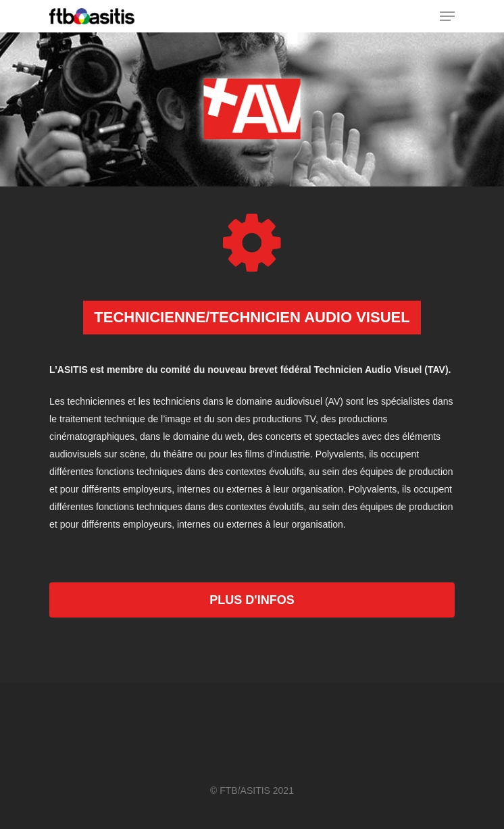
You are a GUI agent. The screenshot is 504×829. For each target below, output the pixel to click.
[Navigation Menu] (447, 16)
